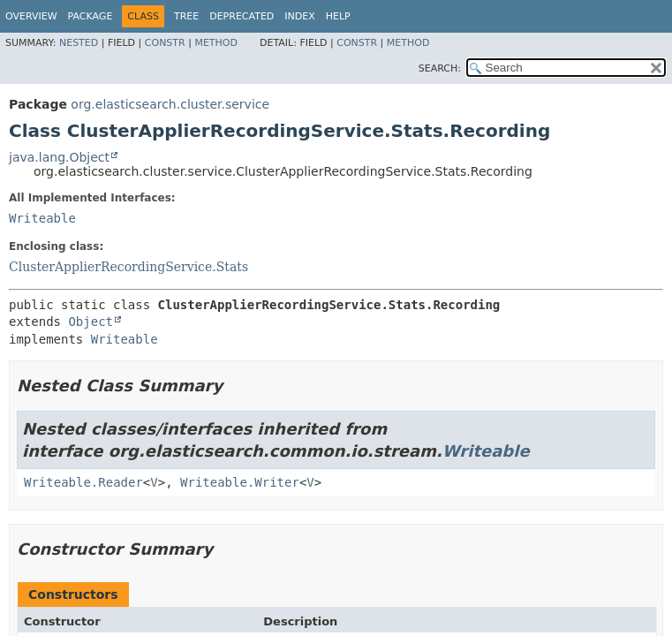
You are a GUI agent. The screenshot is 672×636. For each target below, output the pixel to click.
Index (299, 16)
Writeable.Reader (83, 482)
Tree (186, 16)
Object (91, 322)
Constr (165, 43)
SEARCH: (440, 68)
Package (91, 16)
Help (338, 16)
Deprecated (242, 16)
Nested (79, 43)
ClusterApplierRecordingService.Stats (128, 267)
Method (216, 43)
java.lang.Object (59, 157)
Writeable (42, 218)
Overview (31, 16)
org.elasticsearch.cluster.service (170, 104)
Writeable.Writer (240, 482)
